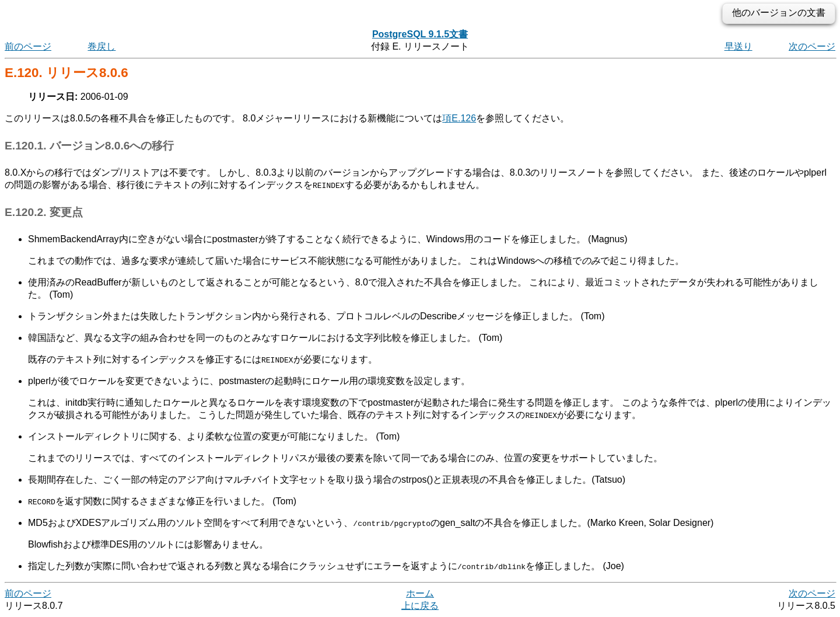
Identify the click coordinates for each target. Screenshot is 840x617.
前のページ (28, 46)
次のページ (812, 46)
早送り (738, 46)
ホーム (420, 593)
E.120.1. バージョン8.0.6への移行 (89, 146)
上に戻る (420, 606)
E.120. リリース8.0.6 (66, 73)
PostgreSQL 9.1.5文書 (420, 34)
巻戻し (101, 46)
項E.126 (459, 118)
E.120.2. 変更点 (44, 212)
